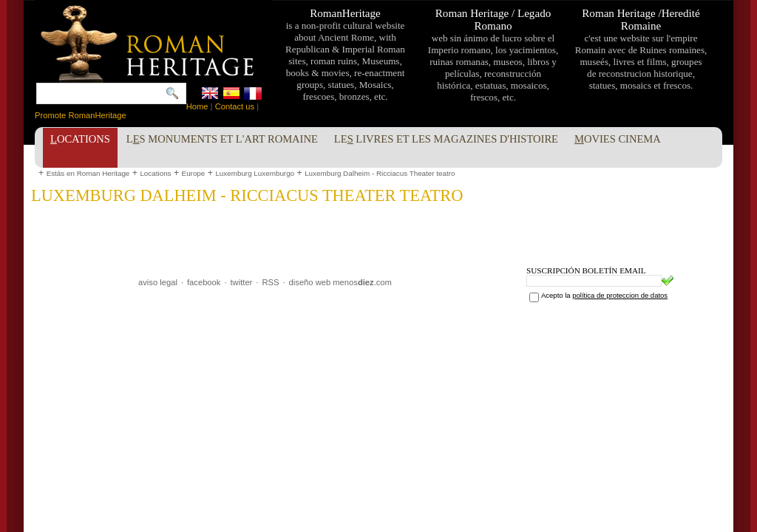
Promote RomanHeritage (81, 115)
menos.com (362, 282)
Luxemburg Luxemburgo (255, 173)
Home (197, 106)
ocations (80, 139)
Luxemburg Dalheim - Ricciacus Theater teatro (380, 173)
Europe (194, 173)
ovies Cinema (618, 139)
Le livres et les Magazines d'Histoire (446, 139)
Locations (155, 173)
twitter (242, 282)
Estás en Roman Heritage (88, 173)
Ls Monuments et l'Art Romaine (222, 139)
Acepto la (604, 295)
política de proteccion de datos (620, 295)
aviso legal (158, 282)
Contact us (235, 106)
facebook (204, 282)
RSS (270, 282)
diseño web (310, 282)
